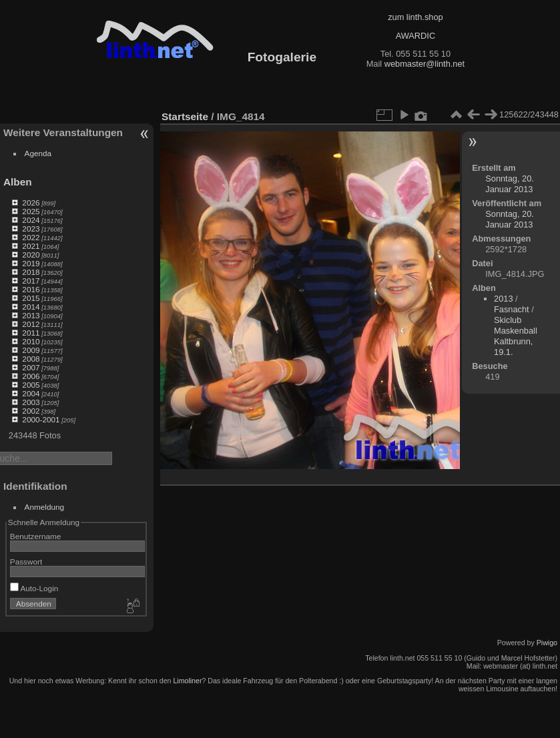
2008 (31, 359)
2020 (31, 255)
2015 (31, 298)
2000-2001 (41, 419)
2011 (31, 333)
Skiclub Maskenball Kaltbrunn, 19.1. (516, 336)
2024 (31, 220)
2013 (31, 315)
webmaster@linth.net (425, 64)
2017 (31, 281)
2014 (31, 307)
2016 (31, 289)
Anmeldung (45, 507)
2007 (31, 367)
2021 (31, 246)
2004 (31, 393)
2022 (31, 237)
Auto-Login (34, 588)
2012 (31, 324)
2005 (31, 385)
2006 (31, 376)
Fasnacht (512, 309)
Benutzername (36, 536)
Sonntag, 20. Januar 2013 (510, 184)
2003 (31, 402)
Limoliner (187, 681)
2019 (31, 263)
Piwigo (547, 643)
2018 (31, 272)
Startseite (185, 116)
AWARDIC (415, 36)
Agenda (38, 153)
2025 (31, 211)
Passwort (26, 562)
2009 (31, 350)
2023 (31, 229)
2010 (31, 341)
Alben (18, 182)
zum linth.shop (415, 17)
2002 (31, 411)
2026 (31, 203)
